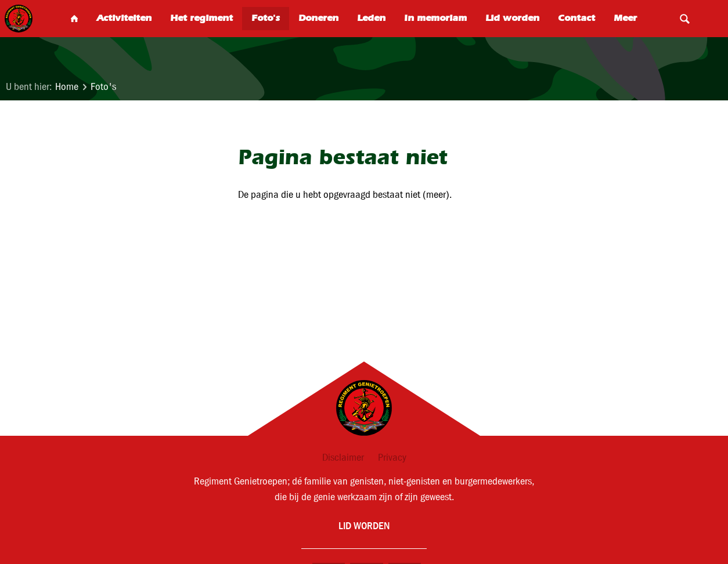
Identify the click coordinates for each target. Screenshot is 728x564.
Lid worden (364, 525)
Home (67, 87)
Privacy (392, 458)
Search (684, 19)
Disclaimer (343, 458)
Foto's (103, 87)
